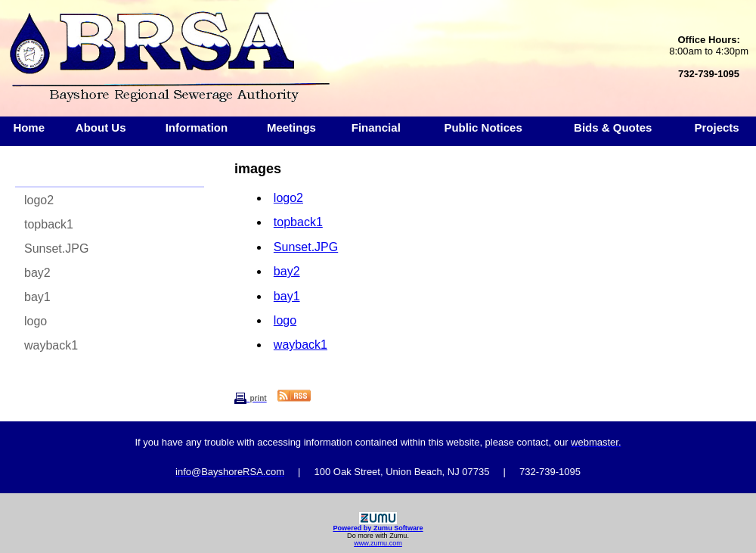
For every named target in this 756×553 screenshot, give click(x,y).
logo (36, 321)
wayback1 (51, 345)
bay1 (37, 297)
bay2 (37, 273)
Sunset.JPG (56, 249)
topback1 (49, 224)
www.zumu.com (378, 543)
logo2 (39, 200)
